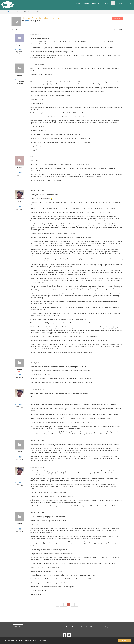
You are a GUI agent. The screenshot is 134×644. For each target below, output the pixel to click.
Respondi (118, 18)
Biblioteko (106, 3)
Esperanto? (77, 3)
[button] (113, 3)
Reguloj (108, 627)
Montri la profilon (19, 50)
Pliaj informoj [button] (43, 640)
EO (130, 3)
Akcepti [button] (124, 641)
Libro (92, 627)
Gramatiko (95, 3)
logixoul (27, 21)
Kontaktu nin (117, 627)
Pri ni (68, 627)
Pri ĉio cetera (12, 12)
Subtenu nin (84, 627)
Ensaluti (121, 3)
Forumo (4, 12)
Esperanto (18, 626)
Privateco (99, 627)
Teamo (75, 627)
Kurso (86, 3)
